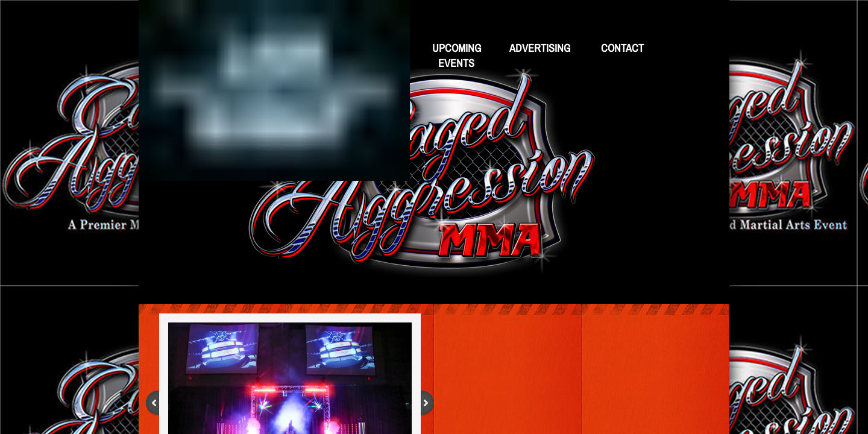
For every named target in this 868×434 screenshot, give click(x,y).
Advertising (540, 48)
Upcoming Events (457, 55)
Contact (622, 48)
